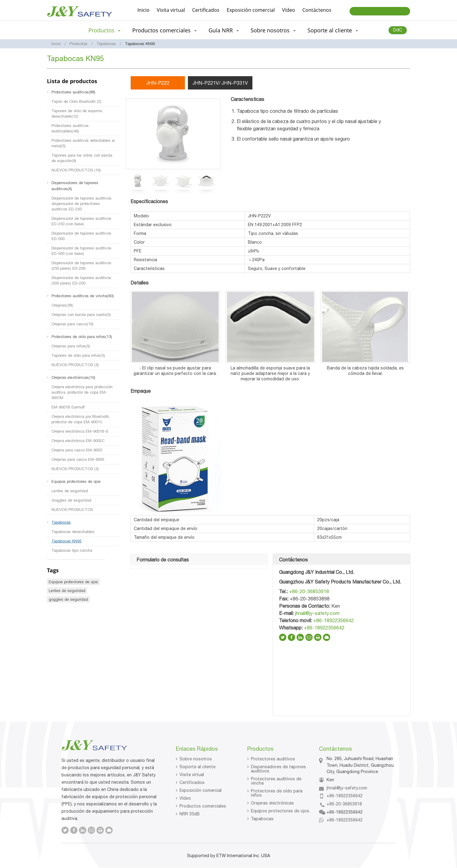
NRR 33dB (190, 814)
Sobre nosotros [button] (273, 30)
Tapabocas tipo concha (72, 550)
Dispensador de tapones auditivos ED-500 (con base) (81, 251)
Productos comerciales (203, 806)
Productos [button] (104, 30)
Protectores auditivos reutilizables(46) (70, 128)
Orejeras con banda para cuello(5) (81, 315)
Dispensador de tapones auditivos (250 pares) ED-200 (81, 266)
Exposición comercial (251, 10)
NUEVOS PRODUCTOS (72, 510)
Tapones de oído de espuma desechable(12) (77, 114)
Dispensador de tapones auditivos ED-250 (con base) (81, 221)
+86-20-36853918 (309, 591)
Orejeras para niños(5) (71, 346)
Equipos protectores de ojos (76, 481)
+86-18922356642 (334, 620)
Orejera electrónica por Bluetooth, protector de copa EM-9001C (81, 419)
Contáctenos (317, 10)
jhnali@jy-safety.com (317, 613)
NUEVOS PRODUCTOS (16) (76, 170)
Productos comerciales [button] (164, 30)
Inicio (143, 10)
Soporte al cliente (197, 767)
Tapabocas (106, 44)
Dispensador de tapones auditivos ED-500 (81, 236)
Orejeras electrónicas (272, 803)
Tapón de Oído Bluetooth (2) (76, 101)
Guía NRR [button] (224, 30)
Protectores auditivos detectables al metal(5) (83, 143)
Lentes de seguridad (70, 491)
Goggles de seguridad (71, 500)
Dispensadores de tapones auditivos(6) (75, 186)
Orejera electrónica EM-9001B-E (80, 431)
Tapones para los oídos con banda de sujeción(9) (82, 158)
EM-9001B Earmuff (68, 407)
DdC (398, 30)
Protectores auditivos (273, 759)
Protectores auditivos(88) (73, 92)
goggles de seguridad (68, 599)
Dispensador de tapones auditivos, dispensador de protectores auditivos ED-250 (82, 204)
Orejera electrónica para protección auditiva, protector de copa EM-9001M (82, 392)
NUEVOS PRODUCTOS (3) (75, 365)
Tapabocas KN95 (66, 541)
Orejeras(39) (62, 305)
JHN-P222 (158, 83)
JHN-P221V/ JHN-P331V (220, 83)
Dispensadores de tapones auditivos (278, 769)
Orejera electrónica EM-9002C (78, 441)
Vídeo (289, 10)
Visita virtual (171, 10)
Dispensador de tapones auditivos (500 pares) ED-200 (81, 280)
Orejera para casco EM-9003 (77, 450)
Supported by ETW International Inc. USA (228, 856)
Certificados (206, 10)
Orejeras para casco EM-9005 (78, 459)
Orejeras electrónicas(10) (73, 377)
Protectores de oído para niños (277, 793)
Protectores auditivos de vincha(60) (83, 296)
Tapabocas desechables (73, 532)
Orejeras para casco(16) (72, 324)
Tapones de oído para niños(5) (78, 355)
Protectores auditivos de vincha (276, 781)
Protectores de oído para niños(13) (82, 337)
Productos (79, 44)
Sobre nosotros (196, 759)
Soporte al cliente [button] (333, 30)
